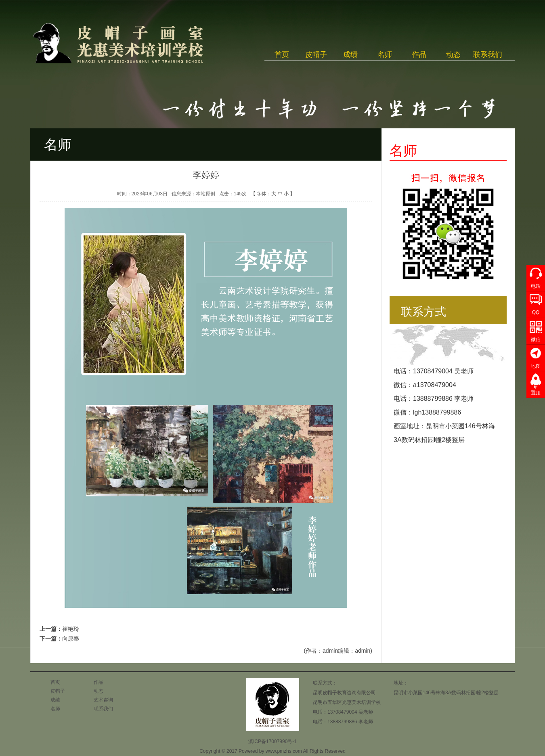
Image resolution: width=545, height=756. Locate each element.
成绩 (350, 54)
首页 (282, 54)
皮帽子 (316, 54)
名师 (385, 54)
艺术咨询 (103, 700)
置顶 (536, 393)
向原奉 (71, 639)
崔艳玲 (71, 629)
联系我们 (488, 54)
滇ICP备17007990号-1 (272, 741)
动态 (453, 54)
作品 (419, 54)
